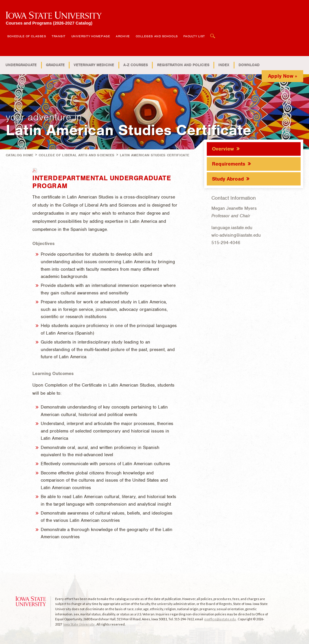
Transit (59, 36)
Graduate (55, 65)
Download (249, 65)
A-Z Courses (136, 65)
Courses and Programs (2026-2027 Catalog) (49, 23)
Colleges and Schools (157, 36)
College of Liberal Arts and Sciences (77, 155)
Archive (123, 36)
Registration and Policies (183, 65)
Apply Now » (283, 76)
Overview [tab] (223, 149)
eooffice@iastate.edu (220, 619)
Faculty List (194, 36)
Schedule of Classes (27, 36)
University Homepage (91, 36)
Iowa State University (79, 624)
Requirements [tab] (229, 164)
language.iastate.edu (232, 228)
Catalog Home (20, 155)
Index (224, 65)
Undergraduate (21, 65)
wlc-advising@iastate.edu (236, 235)
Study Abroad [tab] (228, 179)
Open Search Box (213, 33)
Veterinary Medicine (94, 65)
